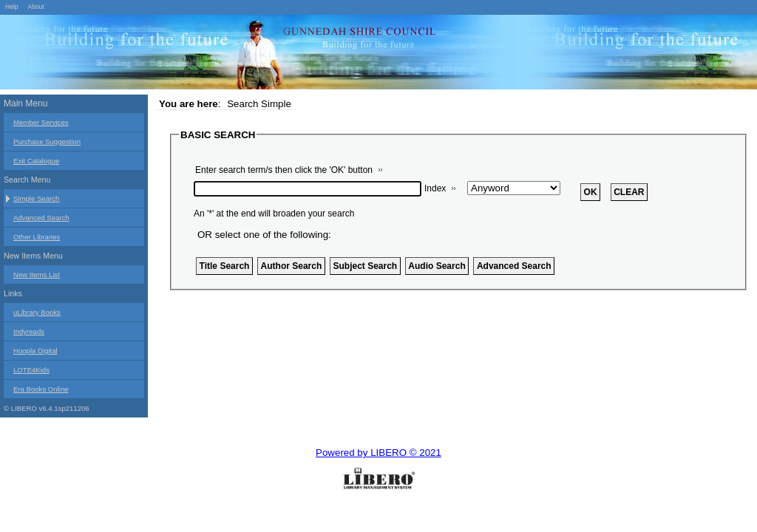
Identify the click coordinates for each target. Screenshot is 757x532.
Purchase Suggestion (47, 141)
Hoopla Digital (35, 351)
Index (435, 188)
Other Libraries (37, 237)
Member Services (41, 122)
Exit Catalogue (36, 161)
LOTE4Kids (31, 370)
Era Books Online (41, 389)
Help (12, 7)
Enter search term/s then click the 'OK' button (284, 170)
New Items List (37, 274)
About (35, 7)
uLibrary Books (37, 312)
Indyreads (29, 331)
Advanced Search (41, 218)
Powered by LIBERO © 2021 (378, 453)
